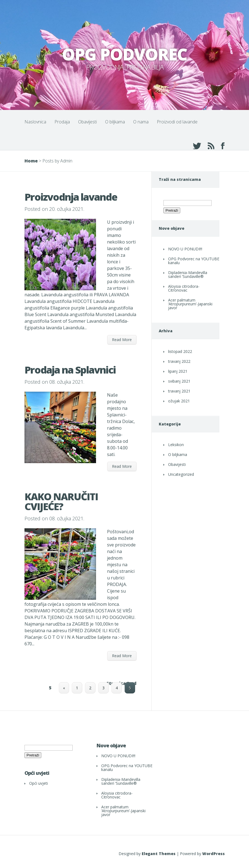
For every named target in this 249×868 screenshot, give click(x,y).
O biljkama (115, 122)
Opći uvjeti (39, 783)
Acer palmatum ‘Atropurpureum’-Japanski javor (190, 304)
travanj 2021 (179, 391)
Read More (122, 340)
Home (31, 161)
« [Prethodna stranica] (64, 688)
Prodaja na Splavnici (70, 370)
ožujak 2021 (179, 401)
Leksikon (176, 445)
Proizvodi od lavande (177, 122)
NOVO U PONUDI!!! (185, 249)
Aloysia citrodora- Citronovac (184, 288)
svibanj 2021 (179, 381)
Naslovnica (35, 122)
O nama (141, 122)
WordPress (214, 854)
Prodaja (62, 122)
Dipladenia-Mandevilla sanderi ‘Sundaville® (188, 274)
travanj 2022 (179, 361)
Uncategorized (181, 474)
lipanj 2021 (178, 371)
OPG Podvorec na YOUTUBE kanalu (194, 261)
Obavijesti (87, 122)
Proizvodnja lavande (71, 197)
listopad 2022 (180, 351)
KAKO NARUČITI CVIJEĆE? (61, 501)
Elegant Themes (159, 854)
